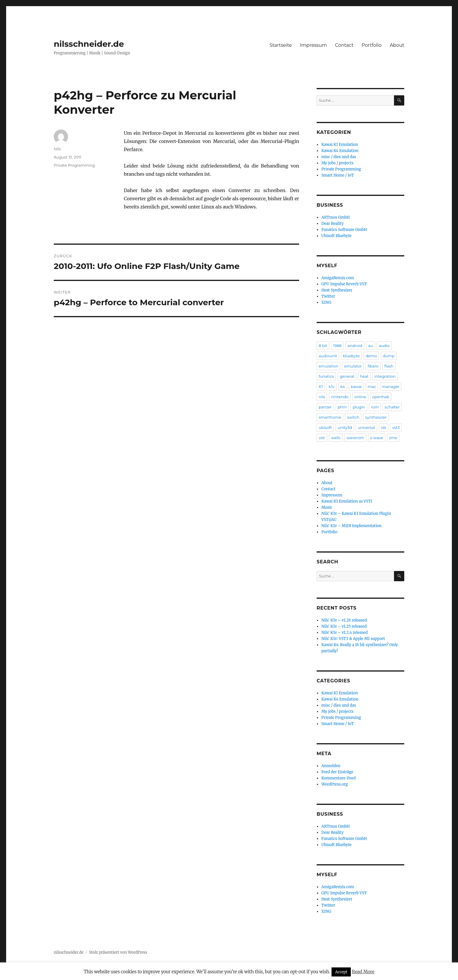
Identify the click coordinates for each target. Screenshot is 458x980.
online (360, 397)
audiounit (328, 356)
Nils (57, 149)
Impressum (313, 45)
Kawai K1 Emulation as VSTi (347, 501)
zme (393, 438)
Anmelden (331, 766)
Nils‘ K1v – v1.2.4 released (345, 633)
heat (364, 376)
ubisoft (325, 427)
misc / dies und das (339, 157)
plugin (359, 407)
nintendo (340, 397)
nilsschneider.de (89, 44)
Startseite (281, 45)
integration (385, 376)
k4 (343, 387)
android (355, 346)
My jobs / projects (337, 163)
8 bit (323, 346)
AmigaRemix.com (338, 278)
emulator (353, 366)
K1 (321, 387)
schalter (392, 407)
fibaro (373, 366)
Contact (344, 45)
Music (327, 507)
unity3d (345, 427)
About (397, 45)
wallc (336, 438)
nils (322, 397)
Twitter (328, 296)
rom (375, 407)
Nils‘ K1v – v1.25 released (344, 626)
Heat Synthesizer (337, 290)
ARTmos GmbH (335, 217)
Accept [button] (341, 972)
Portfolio (372, 45)
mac (372, 387)
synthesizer (376, 417)
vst (384, 427)
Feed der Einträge (337, 772)
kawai (356, 387)
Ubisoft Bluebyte (336, 236)
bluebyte (351, 356)
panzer (325, 407)
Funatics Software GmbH (344, 230)
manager (391, 387)
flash (389, 366)
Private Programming (74, 165)
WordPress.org (335, 784)
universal (366, 427)
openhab (381, 397)
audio (384, 346)
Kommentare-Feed (338, 778)
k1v (332, 387)
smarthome (330, 417)
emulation (328, 366)
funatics (326, 376)
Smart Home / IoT (338, 175)
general (347, 376)
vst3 (396, 427)
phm (342, 407)
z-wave (377, 438)
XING (326, 302)
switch (353, 417)
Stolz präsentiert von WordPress (118, 952)
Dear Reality (332, 224)
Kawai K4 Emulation (340, 151)
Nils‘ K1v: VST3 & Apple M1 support (353, 639)
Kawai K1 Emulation (340, 145)
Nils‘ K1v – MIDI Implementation (351, 526)
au (370, 346)
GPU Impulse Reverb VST (344, 284)
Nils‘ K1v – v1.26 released (344, 620)
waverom (355, 438)
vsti (322, 438)
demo (371, 356)
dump (389, 356)
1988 (337, 346)
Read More (363, 972)
